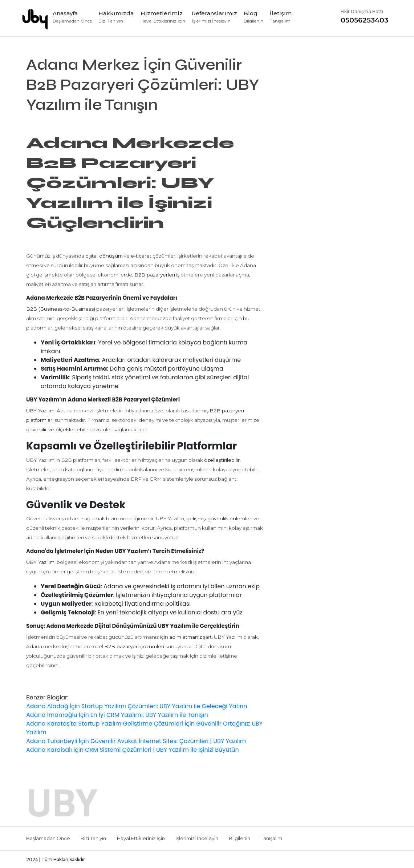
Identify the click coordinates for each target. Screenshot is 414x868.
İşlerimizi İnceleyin (197, 838)
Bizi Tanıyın (93, 838)
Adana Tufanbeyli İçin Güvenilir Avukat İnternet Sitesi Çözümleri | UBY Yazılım (136, 741)
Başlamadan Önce (48, 838)
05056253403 (367, 16)
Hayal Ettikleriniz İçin (141, 838)
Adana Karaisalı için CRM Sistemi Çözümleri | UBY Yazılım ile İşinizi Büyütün (133, 750)
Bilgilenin (240, 838)
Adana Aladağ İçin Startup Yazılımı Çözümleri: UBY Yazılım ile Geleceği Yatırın (137, 706)
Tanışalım (271, 838)
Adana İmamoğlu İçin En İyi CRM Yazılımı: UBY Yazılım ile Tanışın (117, 715)
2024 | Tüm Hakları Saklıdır (56, 859)
